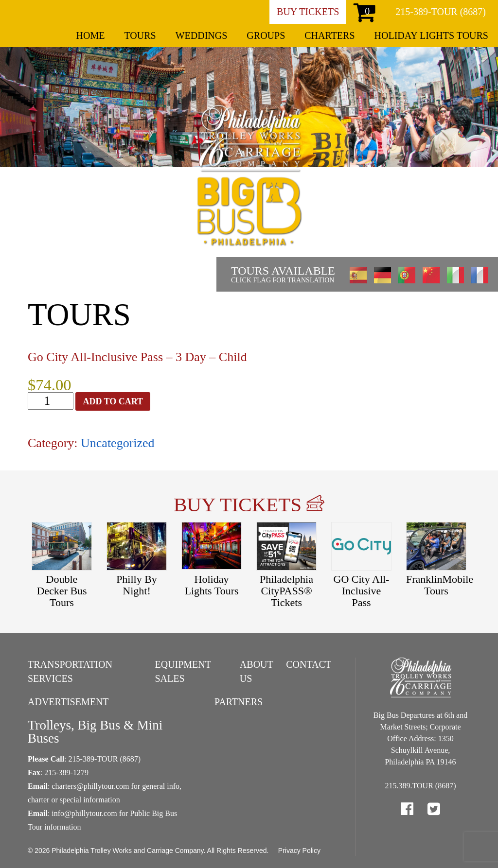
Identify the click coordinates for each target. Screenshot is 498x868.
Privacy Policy (299, 851)
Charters (329, 35)
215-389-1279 (66, 773)
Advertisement (68, 702)
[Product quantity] (51, 401)
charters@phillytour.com (90, 786)
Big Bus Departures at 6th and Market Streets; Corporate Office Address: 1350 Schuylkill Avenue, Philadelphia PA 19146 (420, 738)
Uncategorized (118, 443)
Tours (140, 35)
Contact (309, 664)
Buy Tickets (308, 12)
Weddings (202, 35)
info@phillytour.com (84, 813)
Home (91, 35)
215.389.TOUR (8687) (421, 786)
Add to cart (113, 401)
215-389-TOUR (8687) (441, 12)
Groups (266, 35)
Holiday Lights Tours (431, 35)
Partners (239, 702)
